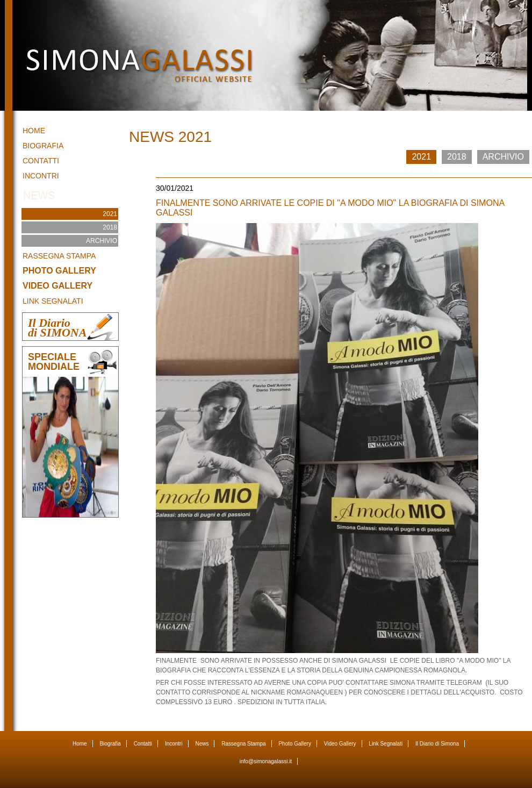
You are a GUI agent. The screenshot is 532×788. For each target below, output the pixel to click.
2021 (110, 214)
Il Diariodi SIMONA (57, 328)
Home (34, 131)
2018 (110, 227)
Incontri (41, 176)
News (202, 744)
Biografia (43, 146)
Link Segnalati (53, 301)
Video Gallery (57, 286)
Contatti (41, 161)
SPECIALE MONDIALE (54, 362)
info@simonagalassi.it (266, 761)
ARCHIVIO (102, 241)
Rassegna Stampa (59, 256)
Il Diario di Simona (437, 744)
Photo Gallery (59, 271)
